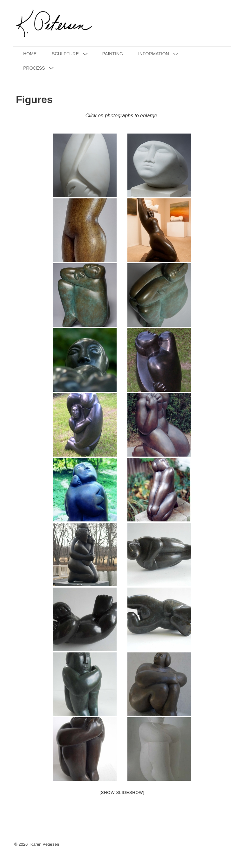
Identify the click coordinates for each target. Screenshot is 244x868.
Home (30, 54)
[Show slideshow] (122, 792)
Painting (113, 54)
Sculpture (71, 54)
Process (39, 68)
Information (159, 54)
